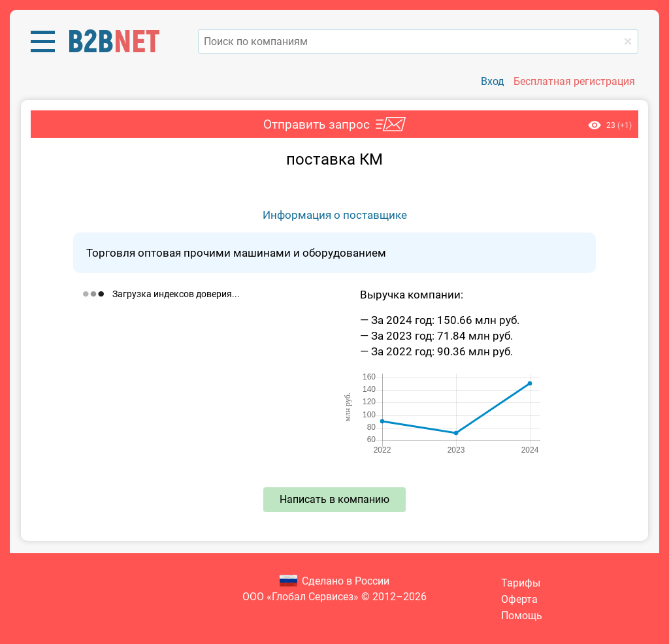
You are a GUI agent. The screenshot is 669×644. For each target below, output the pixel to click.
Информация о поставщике (335, 215)
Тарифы (521, 583)
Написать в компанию (334, 499)
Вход (493, 81)
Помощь (522, 616)
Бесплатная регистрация (574, 81)
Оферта (519, 599)
